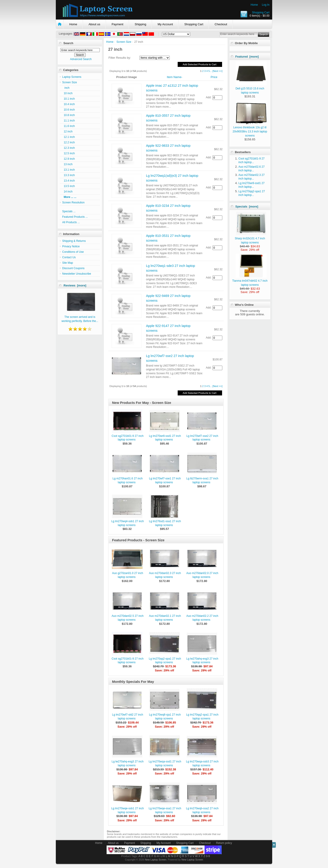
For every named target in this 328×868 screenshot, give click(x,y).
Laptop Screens (72, 77)
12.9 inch (68, 159)
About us (94, 24)
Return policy (224, 843)
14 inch (67, 192)
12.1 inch (68, 137)
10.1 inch (68, 99)
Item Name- (175, 77)
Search (68, 43)
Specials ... (69, 211)
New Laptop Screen (156, 860)
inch (66, 88)
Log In (266, 5)
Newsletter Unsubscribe (77, 274)
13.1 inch (68, 170)
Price (214, 77)
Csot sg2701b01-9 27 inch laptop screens (128, 438)
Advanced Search (81, 59)
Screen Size (124, 42)
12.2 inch (68, 142)
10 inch (67, 93)
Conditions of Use (73, 252)
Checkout (221, 24)
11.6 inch (68, 126)
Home (254, 5)
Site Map (68, 263)
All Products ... (71, 222)
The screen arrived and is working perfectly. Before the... (80, 317)
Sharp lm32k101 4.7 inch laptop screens (251, 238)
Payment (117, 24)
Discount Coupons (73, 268)
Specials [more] (247, 206)
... (211, 71)
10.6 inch (68, 110)
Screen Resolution (73, 202)
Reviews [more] (75, 285)
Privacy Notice (71, 246)
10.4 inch (68, 104)
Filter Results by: (120, 58)
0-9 (208, 856)
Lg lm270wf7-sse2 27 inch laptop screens (202, 438)
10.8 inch (68, 115)
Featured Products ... (75, 217)
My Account (165, 24)
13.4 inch (68, 181)
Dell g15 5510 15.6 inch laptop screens (251, 89)
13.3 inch (68, 175)
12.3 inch (68, 148)
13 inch (67, 164)
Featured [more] (247, 57)
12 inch (67, 132)
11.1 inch (68, 121)
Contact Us (69, 257)
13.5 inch (68, 186)
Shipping (140, 24)
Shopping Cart (261, 13)
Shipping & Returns (74, 241)
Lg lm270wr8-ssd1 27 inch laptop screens (165, 438)
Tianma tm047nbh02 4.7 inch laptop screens (250, 281)
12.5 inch (68, 153)
